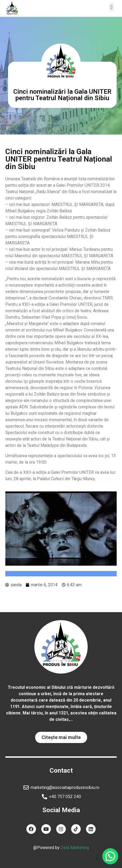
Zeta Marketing (75, 848)
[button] (111, 7)
